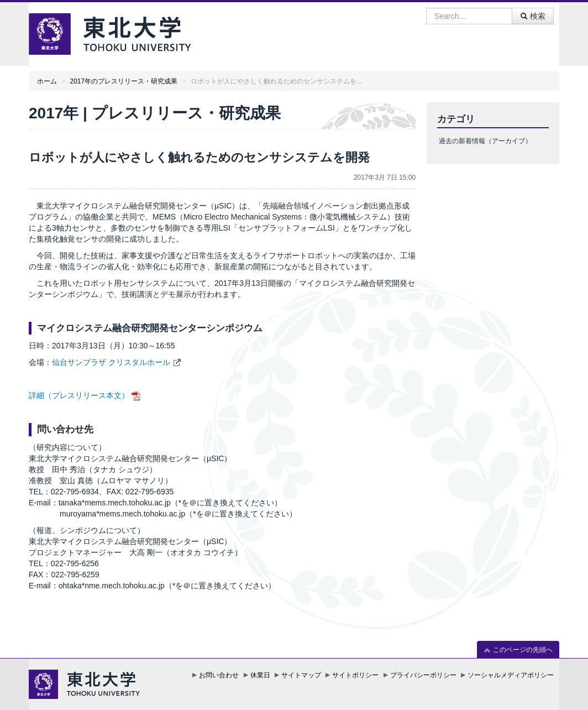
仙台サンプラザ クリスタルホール (111, 362)
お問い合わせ (219, 675)
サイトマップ (301, 675)
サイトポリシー (355, 675)
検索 (533, 16)
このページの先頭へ (518, 650)
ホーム (47, 81)
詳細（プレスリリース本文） (79, 395)
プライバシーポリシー (423, 675)
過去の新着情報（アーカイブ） (485, 141)
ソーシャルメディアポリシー (511, 675)
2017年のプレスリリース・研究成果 (124, 81)
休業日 (260, 675)
